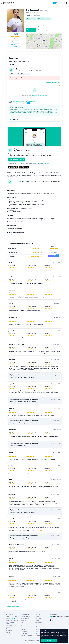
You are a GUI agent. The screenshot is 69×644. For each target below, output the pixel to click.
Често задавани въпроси (11, 623)
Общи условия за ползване (11, 626)
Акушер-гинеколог (26, 616)
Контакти (9, 632)
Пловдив (38, 618)
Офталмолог (24, 628)
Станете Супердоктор (12, 620)
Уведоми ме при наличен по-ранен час (24, 102)
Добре (49, 640)
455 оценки (15, 42)
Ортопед (23, 630)
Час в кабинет (31, 19)
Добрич (38, 632)
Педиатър (24, 620)
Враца (37, 630)
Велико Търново (40, 628)
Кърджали (38, 634)
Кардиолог (24, 632)
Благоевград (39, 624)
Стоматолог (24, 634)
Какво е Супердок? (11, 616)
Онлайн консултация (44, 19)
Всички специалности (27, 635)
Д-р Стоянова (17, 182)
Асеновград (39, 622)
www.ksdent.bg (11, 235)
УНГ (22, 622)
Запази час (31, 30)
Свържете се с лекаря (17, 159)
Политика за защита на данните (12, 630)
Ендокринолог (25, 618)
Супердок (10, 618)
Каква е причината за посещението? (19, 61)
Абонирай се (58, 3)
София (37, 616)
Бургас (37, 626)
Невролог (23, 626)
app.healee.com (46, 163)
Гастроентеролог (26, 624)
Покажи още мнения (13, 606)
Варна (37, 620)
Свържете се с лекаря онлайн (39, 95)
